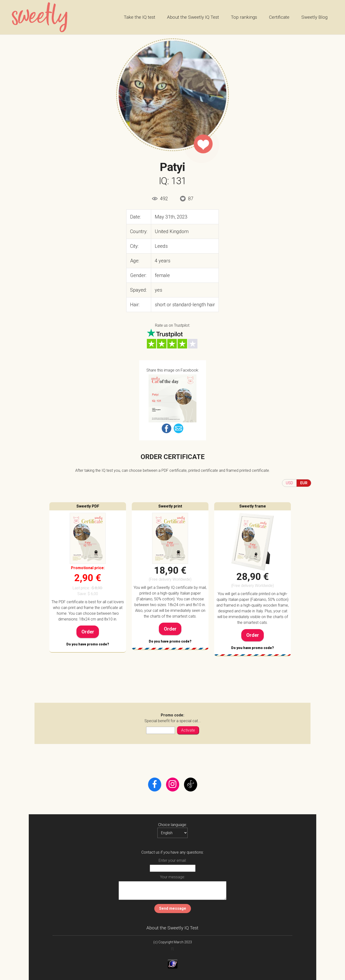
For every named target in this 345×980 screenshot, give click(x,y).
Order (88, 632)
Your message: (172, 877)
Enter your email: (172, 860)
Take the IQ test (140, 17)
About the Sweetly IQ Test (193, 17)
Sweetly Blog (314, 17)
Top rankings (244, 17)
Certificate (279, 17)
